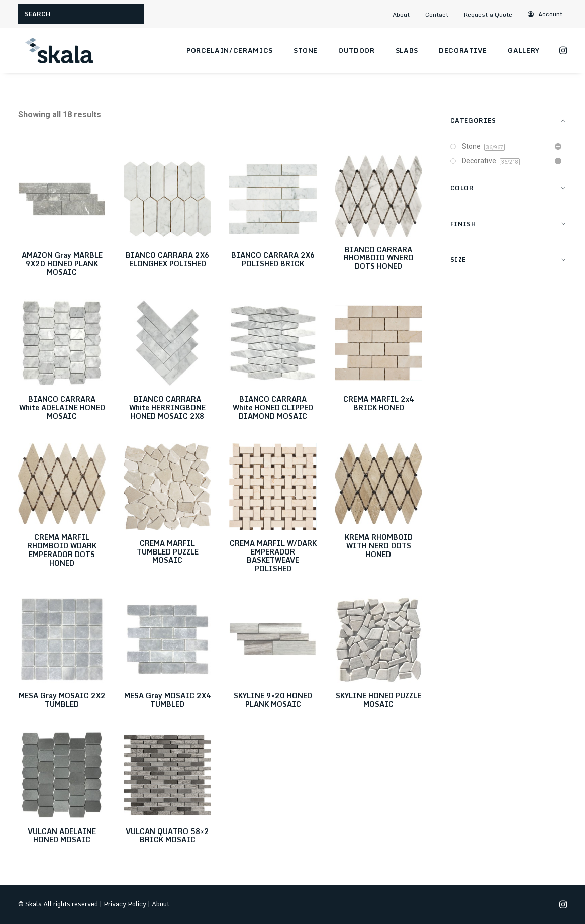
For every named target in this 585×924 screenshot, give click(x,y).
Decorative (463, 50)
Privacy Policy (125, 904)
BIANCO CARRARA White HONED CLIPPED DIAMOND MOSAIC (273, 407)
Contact (437, 14)
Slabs (407, 50)
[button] (545, 14)
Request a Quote (488, 14)
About (401, 14)
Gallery (524, 50)
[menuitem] (406, 14)
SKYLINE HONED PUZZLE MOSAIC (378, 700)
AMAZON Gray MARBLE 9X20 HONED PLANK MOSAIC (62, 264)
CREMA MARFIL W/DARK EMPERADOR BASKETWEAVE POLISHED (273, 556)
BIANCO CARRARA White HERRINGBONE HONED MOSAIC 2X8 (167, 407)
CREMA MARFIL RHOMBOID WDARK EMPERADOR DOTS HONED (62, 550)
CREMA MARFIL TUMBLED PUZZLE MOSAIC (168, 552)
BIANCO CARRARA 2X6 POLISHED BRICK (273, 259)
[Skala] (58, 51)
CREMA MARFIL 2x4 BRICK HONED (379, 403)
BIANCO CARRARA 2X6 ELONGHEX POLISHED (168, 259)
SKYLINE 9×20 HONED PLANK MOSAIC (273, 700)
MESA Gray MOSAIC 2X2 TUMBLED (62, 700)
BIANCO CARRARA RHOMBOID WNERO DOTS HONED (379, 258)
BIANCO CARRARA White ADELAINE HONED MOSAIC (62, 407)
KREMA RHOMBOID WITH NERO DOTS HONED (379, 546)
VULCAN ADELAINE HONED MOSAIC (62, 836)
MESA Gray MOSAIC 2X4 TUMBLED (168, 700)
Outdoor (357, 50)
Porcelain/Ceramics (230, 50)
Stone (306, 50)
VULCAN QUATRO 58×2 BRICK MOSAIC (167, 836)
